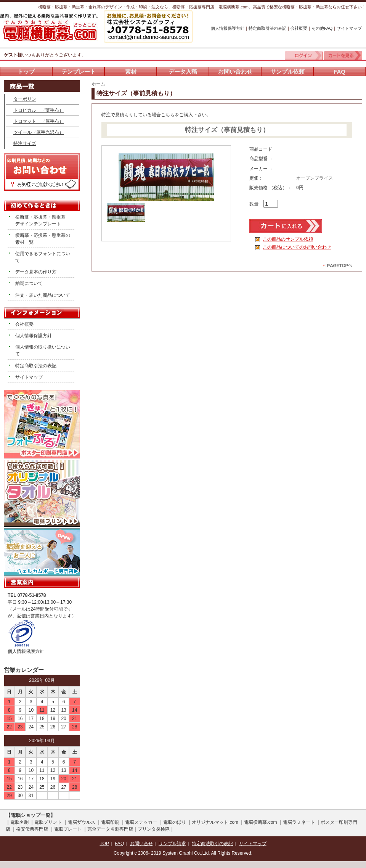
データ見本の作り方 (36, 272)
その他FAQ (322, 28)
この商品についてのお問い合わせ (297, 247)
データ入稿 (183, 72)
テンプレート (79, 72)
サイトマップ (349, 28)
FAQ (340, 72)
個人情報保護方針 (228, 28)
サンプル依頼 (287, 72)
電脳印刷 (110, 822)
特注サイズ (25, 143)
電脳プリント (48, 822)
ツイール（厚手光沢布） (39, 132)
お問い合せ (141, 844)
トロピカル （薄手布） (39, 110)
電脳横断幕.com (260, 822)
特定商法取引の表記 (212, 844)
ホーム (98, 84)
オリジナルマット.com (215, 822)
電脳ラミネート (299, 822)
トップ (26, 72)
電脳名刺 (19, 822)
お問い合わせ (235, 72)
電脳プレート (68, 829)
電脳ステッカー (141, 822)
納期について (29, 283)
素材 (131, 72)
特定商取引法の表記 (267, 28)
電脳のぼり (175, 822)
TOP (104, 844)
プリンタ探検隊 (154, 829)
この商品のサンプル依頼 (288, 239)
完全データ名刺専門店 (110, 829)
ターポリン (25, 99)
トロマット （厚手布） (39, 121)
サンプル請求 (172, 844)
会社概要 (299, 28)
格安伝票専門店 (32, 829)
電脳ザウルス (82, 822)
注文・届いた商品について (43, 295)
